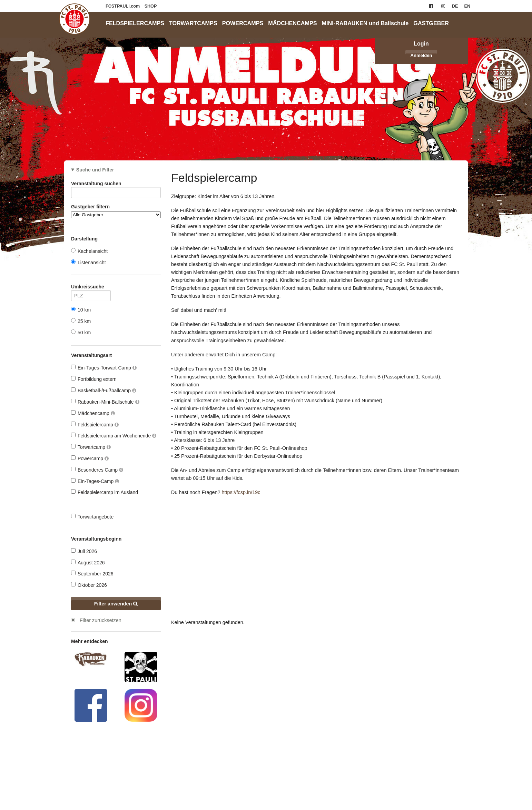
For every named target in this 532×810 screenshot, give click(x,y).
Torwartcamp (91, 447)
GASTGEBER (431, 23)
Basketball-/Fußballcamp (104, 390)
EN (467, 6)
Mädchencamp (93, 413)
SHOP (151, 6)
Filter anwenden (116, 604)
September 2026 (92, 574)
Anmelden (421, 55)
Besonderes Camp (97, 470)
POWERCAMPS (243, 23)
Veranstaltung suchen (116, 185)
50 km (81, 332)
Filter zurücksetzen (101, 620)
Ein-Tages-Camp (95, 481)
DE (455, 6)
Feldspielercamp (95, 424)
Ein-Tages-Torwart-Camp (104, 368)
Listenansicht (88, 262)
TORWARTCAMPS (193, 23)
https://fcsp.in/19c (241, 492)
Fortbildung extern (94, 379)
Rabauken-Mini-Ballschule (105, 402)
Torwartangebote (92, 517)
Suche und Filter (95, 170)
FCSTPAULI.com (123, 6)
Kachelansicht (89, 251)
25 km (81, 321)
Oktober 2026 (89, 585)
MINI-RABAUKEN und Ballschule (365, 23)
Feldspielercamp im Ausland (105, 492)
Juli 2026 (84, 551)
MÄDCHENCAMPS (292, 23)
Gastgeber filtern (116, 211)
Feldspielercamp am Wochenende (114, 436)
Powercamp (90, 458)
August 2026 (88, 562)
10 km (81, 310)
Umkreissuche (91, 288)
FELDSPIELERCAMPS (135, 23)
